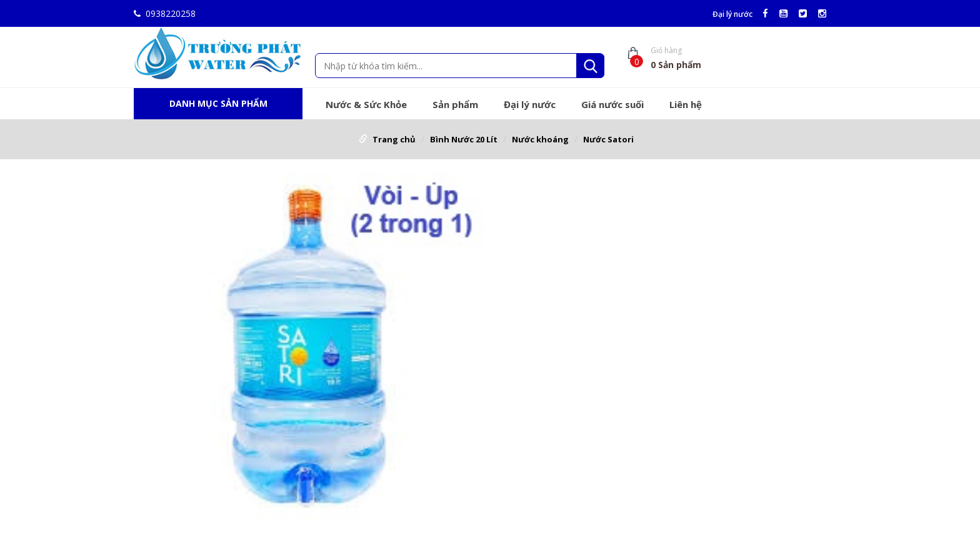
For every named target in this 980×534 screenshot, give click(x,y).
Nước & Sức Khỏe (366, 104)
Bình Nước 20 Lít (464, 139)
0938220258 (165, 13)
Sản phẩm (455, 104)
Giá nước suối (612, 104)
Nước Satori (608, 139)
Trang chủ (394, 139)
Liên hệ (686, 104)
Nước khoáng (540, 139)
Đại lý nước (732, 14)
